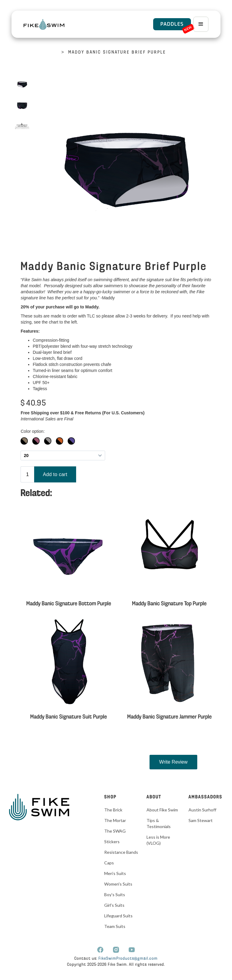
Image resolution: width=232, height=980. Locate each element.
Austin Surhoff (202, 810)
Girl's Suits (114, 905)
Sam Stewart (201, 820)
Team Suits (115, 926)
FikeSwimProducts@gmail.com (128, 959)
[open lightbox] (22, 84)
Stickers (112, 842)
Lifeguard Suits (118, 916)
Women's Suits (118, 884)
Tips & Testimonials (159, 823)
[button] (201, 24)
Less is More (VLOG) (158, 840)
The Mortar (115, 820)
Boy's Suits (115, 894)
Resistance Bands (121, 852)
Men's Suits (115, 873)
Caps (109, 863)
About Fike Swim (162, 810)
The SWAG (115, 831)
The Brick (113, 810)
